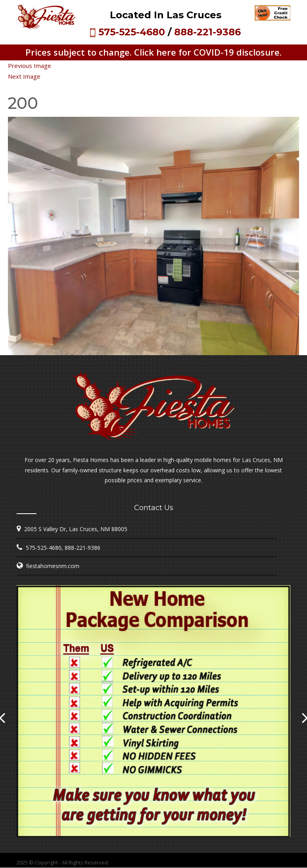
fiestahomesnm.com (53, 566)
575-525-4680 (132, 32)
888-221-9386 (207, 32)
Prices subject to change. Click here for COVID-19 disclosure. (153, 52)
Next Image (24, 76)
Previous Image (30, 66)
